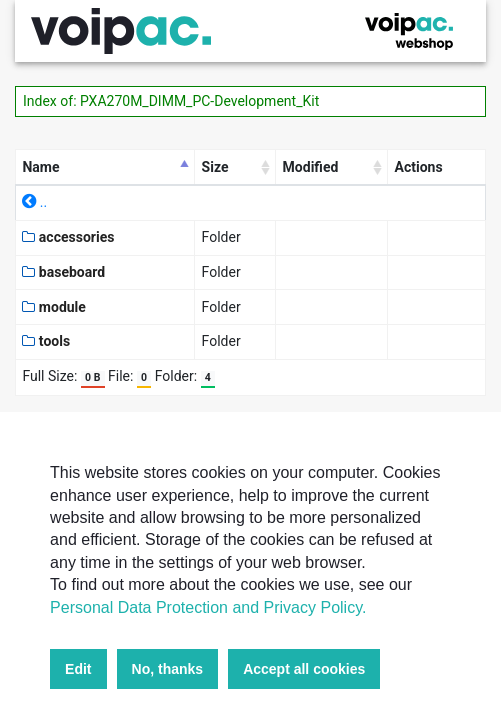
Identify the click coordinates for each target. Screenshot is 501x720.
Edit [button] (78, 669)
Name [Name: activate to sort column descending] (40, 167)
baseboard (63, 272)
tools (46, 341)
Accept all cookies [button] (304, 669)
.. (34, 202)
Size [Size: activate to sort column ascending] (215, 167)
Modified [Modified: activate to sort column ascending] (311, 167)
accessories (68, 237)
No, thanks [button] (168, 669)
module (54, 307)
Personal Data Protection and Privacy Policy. (208, 607)
